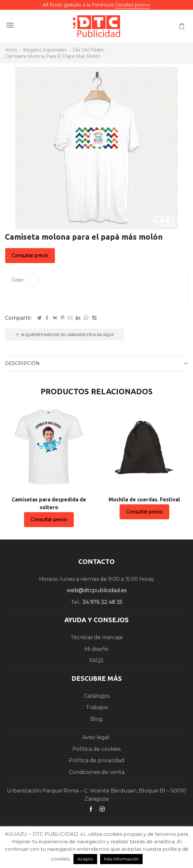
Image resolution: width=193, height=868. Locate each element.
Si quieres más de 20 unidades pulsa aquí (67, 335)
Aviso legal (96, 737)
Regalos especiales (45, 50)
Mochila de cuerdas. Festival (144, 499)
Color (18, 280)
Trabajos (97, 707)
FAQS (96, 660)
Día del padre (88, 50)
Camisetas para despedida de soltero (49, 503)
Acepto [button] (85, 859)
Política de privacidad (97, 760)
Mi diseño (96, 649)
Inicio (11, 50)
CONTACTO (96, 561)
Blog (96, 719)
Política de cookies (96, 749)
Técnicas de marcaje (97, 637)
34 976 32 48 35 (102, 602)
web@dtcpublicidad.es (96, 590)
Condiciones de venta (97, 772)
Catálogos (97, 696)
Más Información (121, 859)
